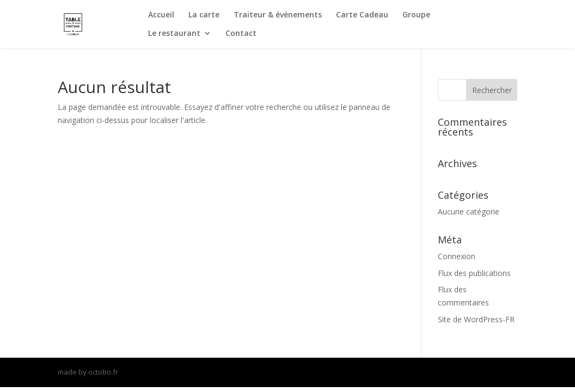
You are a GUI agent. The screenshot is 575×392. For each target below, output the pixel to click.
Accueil (161, 15)
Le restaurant (174, 34)
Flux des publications (474, 273)
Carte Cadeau (362, 15)
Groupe (416, 15)
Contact (241, 34)
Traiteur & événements (278, 15)
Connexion (457, 256)
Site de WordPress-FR (476, 319)
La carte (204, 15)
